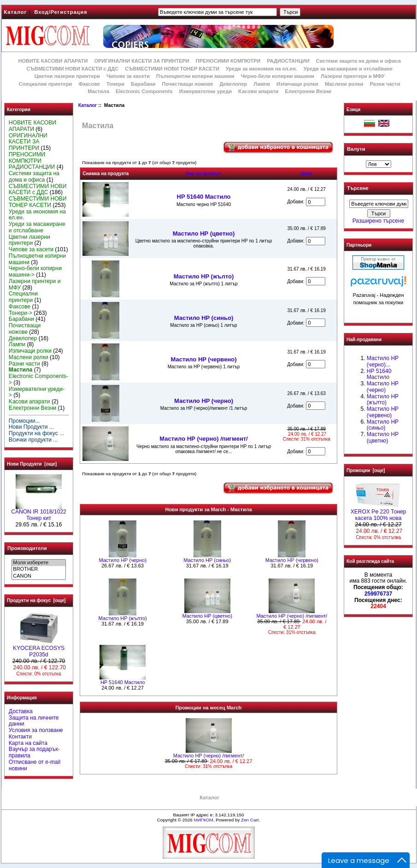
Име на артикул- (204, 174)
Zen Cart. (250, 820)
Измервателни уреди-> (37, 392)
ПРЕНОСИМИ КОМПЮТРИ (228, 61)
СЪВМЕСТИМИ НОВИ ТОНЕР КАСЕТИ (172, 69)
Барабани (143, 84)
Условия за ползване (36, 730)
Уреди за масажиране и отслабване (348, 69)
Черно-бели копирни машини (278, 76)
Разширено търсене (378, 221)
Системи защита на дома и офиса (358, 61)
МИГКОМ (203, 820)
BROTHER (38, 569)
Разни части (385, 84)
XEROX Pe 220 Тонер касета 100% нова (379, 513)
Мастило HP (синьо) (204, 318)
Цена (307, 174)
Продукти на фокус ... (36, 433)
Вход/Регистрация (61, 12)
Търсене (358, 189)
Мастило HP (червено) (203, 359)
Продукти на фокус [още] (36, 600)
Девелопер (233, 84)
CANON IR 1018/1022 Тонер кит (39, 513)
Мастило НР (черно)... (383, 361)
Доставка (21, 711)
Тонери (115, 84)
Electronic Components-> (38, 379)
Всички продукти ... (33, 440)
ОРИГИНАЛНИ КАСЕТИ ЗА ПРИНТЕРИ (142, 61)
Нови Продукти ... (31, 427)
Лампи (262, 84)
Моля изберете (38, 563)
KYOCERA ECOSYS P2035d (39, 649)
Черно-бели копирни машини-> (35, 272)
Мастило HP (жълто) (204, 276)
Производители (27, 548)
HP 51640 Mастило (204, 197)
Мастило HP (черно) (204, 401)
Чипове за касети (128, 76)
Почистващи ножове (187, 84)
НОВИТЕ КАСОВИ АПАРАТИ (53, 61)
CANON (38, 576)
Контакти (20, 737)
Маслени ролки (344, 84)
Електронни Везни (308, 91)
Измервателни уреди (206, 91)
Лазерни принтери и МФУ (352, 76)
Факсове (89, 84)
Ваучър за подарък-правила (34, 752)
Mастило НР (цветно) (204, 233)
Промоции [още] (366, 470)
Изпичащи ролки (297, 84)
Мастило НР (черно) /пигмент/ (203, 439)
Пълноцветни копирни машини (195, 76)
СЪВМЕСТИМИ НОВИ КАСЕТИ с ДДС (72, 69)
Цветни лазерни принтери (67, 76)
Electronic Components (144, 91)
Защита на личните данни (34, 721)
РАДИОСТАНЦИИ (288, 61)
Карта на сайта (28, 743)
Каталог (16, 12)
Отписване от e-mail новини (35, 765)
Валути (356, 149)
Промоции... (24, 421)
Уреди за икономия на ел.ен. (261, 69)
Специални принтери (46, 84)
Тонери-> (21, 313)
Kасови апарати (258, 91)
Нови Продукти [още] (32, 464)
